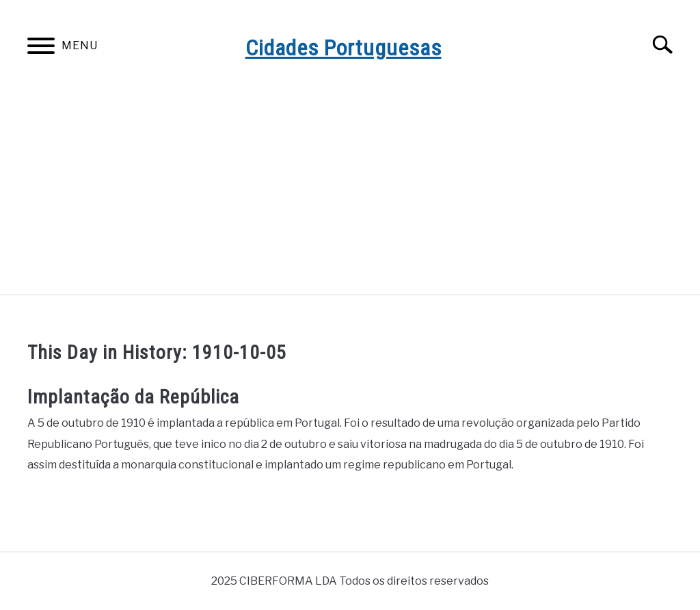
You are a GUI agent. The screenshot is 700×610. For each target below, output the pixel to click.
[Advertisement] (350, 191)
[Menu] (41, 48)
